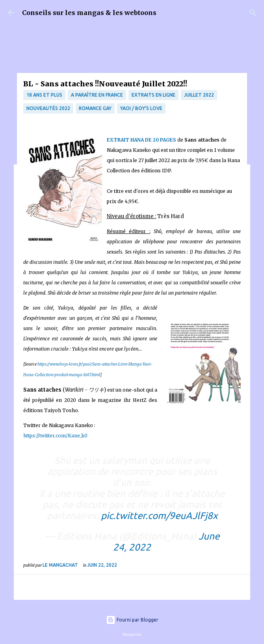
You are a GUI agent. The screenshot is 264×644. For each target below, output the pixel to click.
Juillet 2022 (199, 95)
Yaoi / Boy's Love (141, 108)
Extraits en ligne (153, 95)
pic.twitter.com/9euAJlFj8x (159, 516)
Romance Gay (95, 108)
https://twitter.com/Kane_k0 (55, 436)
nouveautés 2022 (48, 108)
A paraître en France (97, 95)
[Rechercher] (253, 13)
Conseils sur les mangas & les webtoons (89, 13)
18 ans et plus (44, 95)
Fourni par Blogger (132, 620)
